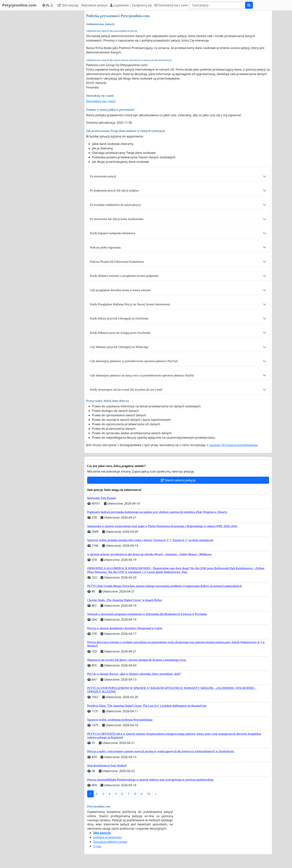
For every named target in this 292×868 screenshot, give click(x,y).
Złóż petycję (68, 5)
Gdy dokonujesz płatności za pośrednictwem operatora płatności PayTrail (134, 361)
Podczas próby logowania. (106, 247)
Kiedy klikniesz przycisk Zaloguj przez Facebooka (120, 333)
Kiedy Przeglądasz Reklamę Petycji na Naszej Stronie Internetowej (130, 304)
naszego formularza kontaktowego (233, 445)
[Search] (217, 5)
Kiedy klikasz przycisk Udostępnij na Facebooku (119, 318)
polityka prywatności (107, 837)
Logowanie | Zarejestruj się (131, 5)
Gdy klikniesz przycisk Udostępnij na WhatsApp (119, 347)
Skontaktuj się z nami (171, 5)
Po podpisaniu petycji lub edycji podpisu (114, 190)
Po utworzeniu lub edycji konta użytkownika (117, 219)
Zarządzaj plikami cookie (110, 842)
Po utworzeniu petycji (103, 176)
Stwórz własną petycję (178, 480)
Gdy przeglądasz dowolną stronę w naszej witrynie (120, 290)
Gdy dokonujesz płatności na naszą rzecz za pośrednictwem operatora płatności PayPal (142, 375)
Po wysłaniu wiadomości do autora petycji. (116, 205)
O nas (97, 846)
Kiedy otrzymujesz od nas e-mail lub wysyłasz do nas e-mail (126, 390)
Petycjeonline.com (19, 5)
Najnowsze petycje (94, 5)
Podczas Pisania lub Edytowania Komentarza (117, 262)
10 (148, 794)
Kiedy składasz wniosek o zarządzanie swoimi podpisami (124, 276)
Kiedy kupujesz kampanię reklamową (112, 233)
